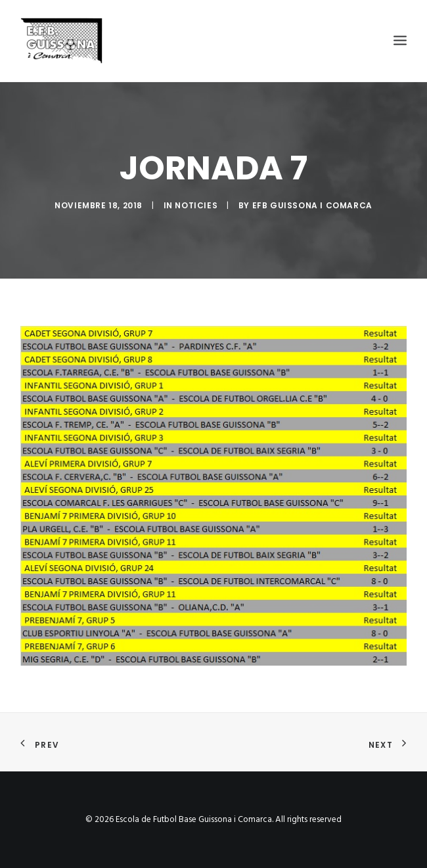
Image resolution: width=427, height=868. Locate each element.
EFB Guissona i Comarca (312, 205)
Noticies (196, 205)
